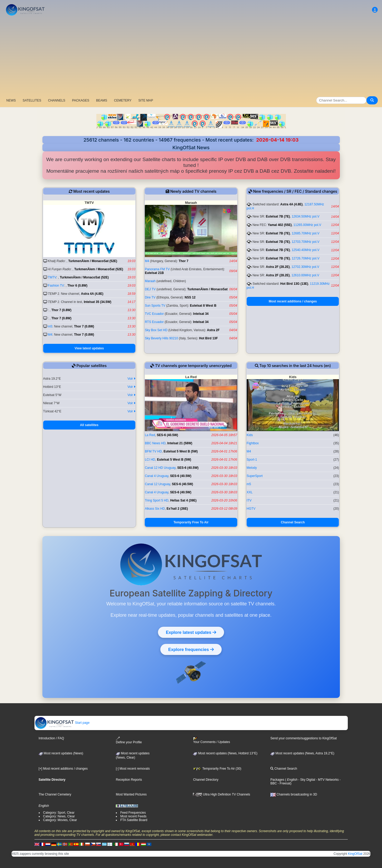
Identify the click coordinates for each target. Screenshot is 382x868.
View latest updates (89, 348)
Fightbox (253, 443)
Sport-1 (252, 460)
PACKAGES (81, 100)
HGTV (251, 509)
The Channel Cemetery (55, 794)
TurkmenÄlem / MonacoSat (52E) (93, 261)
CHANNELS (56, 100)
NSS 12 (190, 297)
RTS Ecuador (154, 322)
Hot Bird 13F (208, 338)
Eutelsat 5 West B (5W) (181, 451)
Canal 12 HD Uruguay (160, 468)
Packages (277, 780)
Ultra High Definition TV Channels (222, 794)
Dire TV (150, 297)
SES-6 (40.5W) (168, 435)
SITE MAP (146, 100)
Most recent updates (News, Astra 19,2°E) (302, 753)
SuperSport (255, 476)
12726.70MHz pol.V (306, 258)
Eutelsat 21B (154, 273)
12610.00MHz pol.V (305, 275)
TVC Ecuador (154, 314)
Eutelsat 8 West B (203, 306)
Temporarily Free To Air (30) (217, 769)
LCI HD (150, 460)
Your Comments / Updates (211, 740)
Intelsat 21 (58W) (180, 443)
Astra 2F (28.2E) (278, 267)
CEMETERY (123, 100)
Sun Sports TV (155, 306)
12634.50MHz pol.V (306, 216)
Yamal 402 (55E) (280, 225)
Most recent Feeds (133, 816)
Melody (252, 468)
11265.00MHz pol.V (307, 225)
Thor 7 (184, 261)
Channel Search (293, 522)
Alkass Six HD (155, 509)
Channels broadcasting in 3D (294, 794)
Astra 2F (213, 330)
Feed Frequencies (133, 813)
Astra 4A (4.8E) (92, 294)
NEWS (11, 100)
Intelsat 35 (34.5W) (98, 302)
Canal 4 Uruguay (157, 476)
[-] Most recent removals (133, 769)
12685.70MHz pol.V (306, 233)
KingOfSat (355, 854)
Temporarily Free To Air (191, 522)
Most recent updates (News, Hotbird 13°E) (225, 753)
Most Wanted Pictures (131, 794)
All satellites (89, 425)
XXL (250, 492)
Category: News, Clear (59, 816)
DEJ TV (150, 289)
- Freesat (284, 783)
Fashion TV (56, 286)
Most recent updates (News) (61, 753)
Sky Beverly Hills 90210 (161, 338)
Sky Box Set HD (156, 330)
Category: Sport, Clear (59, 813)
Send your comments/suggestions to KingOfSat (304, 738)
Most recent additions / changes (293, 301)
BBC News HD (155, 443)
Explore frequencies (191, 649)
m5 (50, 326)
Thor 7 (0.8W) (61, 310)
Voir (131, 379)
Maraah (150, 281)
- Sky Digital (306, 780)
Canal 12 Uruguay (157, 484)
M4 (50, 335)
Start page (62, 723)
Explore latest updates (191, 632)
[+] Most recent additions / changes (63, 769)
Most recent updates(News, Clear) (133, 755)
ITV (249, 500)
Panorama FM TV (157, 269)
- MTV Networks (327, 780)
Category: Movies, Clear (60, 820)
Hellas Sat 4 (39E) (183, 500)
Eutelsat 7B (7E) (278, 216)
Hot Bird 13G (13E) (294, 284)
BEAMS (102, 100)
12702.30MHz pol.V (305, 267)
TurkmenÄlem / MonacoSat (207, 289)
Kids (250, 435)
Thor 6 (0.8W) (77, 286)
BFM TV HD (153, 451)
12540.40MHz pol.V (306, 250)
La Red (150, 435)
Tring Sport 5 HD (157, 500)
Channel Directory (206, 780)
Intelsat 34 (201, 314)
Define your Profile (129, 740)
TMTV (52, 277)
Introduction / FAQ (51, 738)
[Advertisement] (191, 57)
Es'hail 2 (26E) (177, 509)
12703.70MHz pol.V (306, 242)
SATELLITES (32, 100)
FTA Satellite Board (134, 820)
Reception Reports (129, 780)
